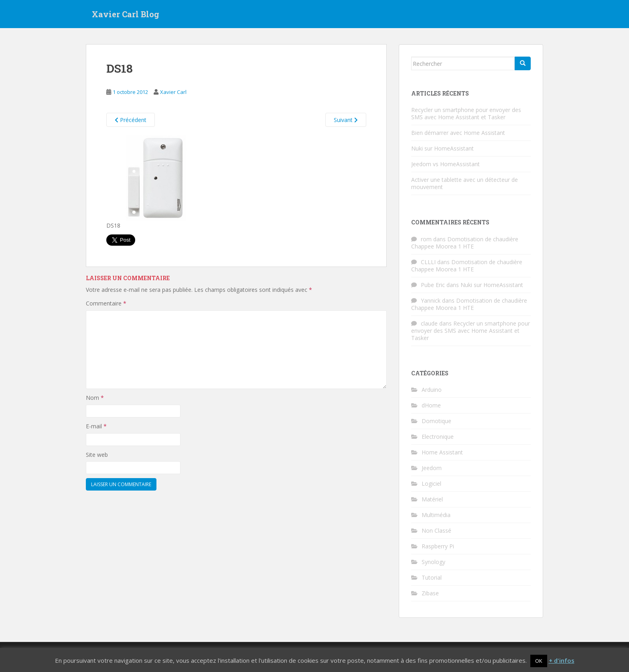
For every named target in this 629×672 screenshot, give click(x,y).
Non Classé (436, 530)
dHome (431, 405)
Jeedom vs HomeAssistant (445, 164)
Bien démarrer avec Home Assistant (458, 133)
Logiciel (431, 484)
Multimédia (436, 515)
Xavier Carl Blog (126, 14)
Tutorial (432, 577)
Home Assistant (442, 452)
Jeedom (432, 468)
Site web (97, 455)
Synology (433, 562)
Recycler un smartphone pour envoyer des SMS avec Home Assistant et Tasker (466, 113)
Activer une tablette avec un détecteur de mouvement (465, 183)
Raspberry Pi (438, 546)
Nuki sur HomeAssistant (442, 148)
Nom (95, 398)
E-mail (96, 426)
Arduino (432, 390)
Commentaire (106, 303)
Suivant (346, 120)
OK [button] (539, 661)
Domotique (436, 421)
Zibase (430, 593)
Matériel (432, 499)
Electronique (438, 437)
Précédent (131, 120)
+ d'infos (562, 660)
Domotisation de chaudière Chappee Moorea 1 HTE (465, 243)
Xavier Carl (173, 92)
